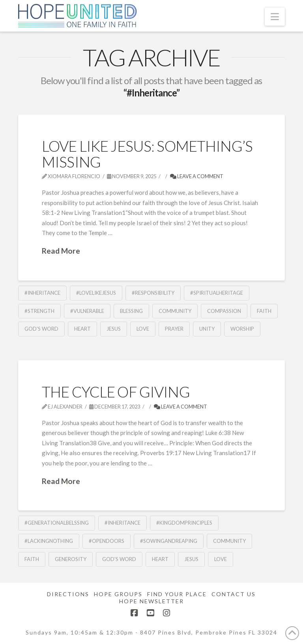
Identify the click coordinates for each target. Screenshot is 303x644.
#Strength (39, 311)
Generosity (71, 559)
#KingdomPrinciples (184, 523)
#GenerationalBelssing (57, 523)
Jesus (114, 329)
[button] (275, 17)
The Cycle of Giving (116, 392)
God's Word (41, 329)
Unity (207, 329)
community (175, 311)
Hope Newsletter (151, 601)
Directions (68, 594)
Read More (61, 251)
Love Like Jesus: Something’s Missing (147, 154)
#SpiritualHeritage (217, 293)
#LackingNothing (49, 541)
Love (143, 329)
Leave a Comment (197, 176)
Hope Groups (118, 594)
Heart (82, 329)
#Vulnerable (87, 311)
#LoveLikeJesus (96, 293)
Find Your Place (177, 594)
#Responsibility (153, 293)
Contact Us (234, 594)
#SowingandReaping (169, 541)
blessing (131, 311)
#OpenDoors (107, 541)
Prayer (174, 329)
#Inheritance (42, 293)
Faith (264, 311)
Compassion (224, 311)
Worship (242, 329)
